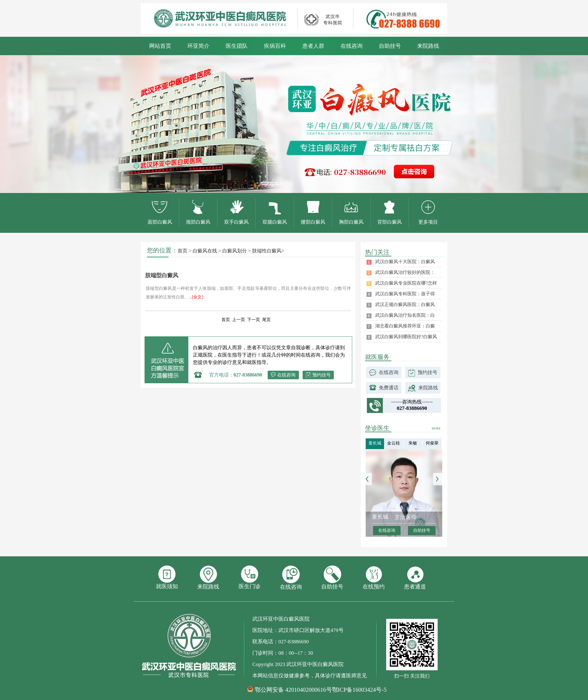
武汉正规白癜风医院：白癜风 (405, 305)
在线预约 (374, 578)
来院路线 (428, 46)
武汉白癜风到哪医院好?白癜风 (406, 337)
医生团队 (237, 46)
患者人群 (313, 46)
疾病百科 (275, 46)
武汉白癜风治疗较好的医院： (405, 272)
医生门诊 (250, 577)
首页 (183, 251)
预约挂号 (322, 375)
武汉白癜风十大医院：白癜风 (405, 262)
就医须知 (167, 577)
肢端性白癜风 (267, 251)
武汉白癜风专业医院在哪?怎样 (406, 283)
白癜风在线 (205, 251)
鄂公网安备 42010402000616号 (293, 690)
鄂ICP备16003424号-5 (359, 690)
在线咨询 (352, 46)
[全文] (198, 297)
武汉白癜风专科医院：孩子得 (405, 294)
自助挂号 (390, 46)
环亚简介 (198, 46)
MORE (436, 428)
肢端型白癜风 (162, 275)
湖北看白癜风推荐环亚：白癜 (405, 326)
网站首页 (160, 46)
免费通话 (389, 388)
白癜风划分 (235, 251)
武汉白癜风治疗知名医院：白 (405, 315)
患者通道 (415, 578)
